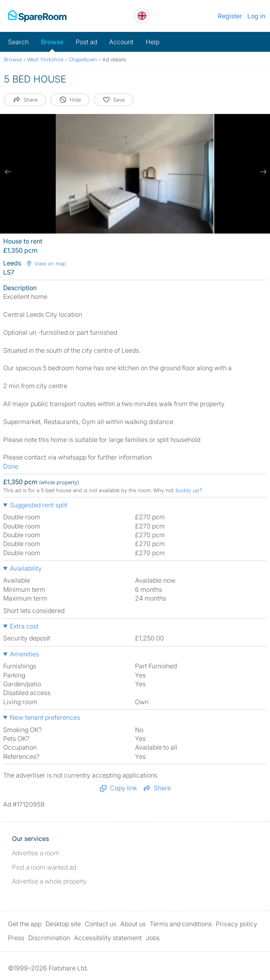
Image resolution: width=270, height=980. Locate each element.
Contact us (101, 924)
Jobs (153, 938)
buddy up (187, 490)
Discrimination (49, 938)
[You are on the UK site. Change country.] (142, 16)
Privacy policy (237, 924)
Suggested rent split (39, 505)
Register (230, 16)
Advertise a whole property (49, 881)
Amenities (24, 654)
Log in (256, 16)
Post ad (86, 42)
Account (121, 42)
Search (18, 42)
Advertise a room (36, 853)
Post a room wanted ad (44, 867)
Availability (26, 568)
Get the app (25, 924)
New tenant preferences (45, 717)
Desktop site (63, 924)
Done (11, 466)
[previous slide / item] (8, 172)
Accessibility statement (108, 938)
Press (16, 938)
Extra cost (24, 626)
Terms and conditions (181, 924)
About (133, 924)
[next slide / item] (262, 172)
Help (153, 42)
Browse (52, 42)
